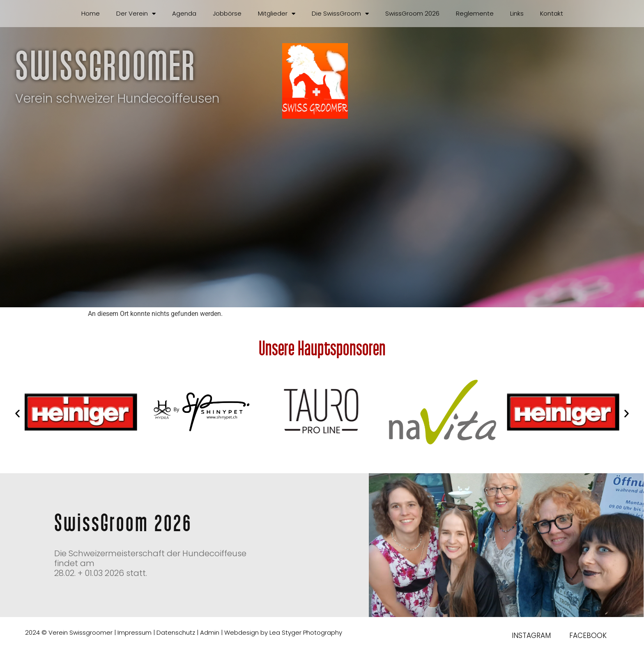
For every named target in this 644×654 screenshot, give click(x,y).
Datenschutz (176, 632)
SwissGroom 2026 (412, 13)
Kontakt (552, 13)
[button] (17, 413)
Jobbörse (227, 13)
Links (517, 13)
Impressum (135, 632)
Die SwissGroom (340, 14)
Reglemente (475, 13)
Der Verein (136, 14)
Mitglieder (277, 14)
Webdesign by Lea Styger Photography (283, 632)
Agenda (184, 13)
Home (91, 13)
